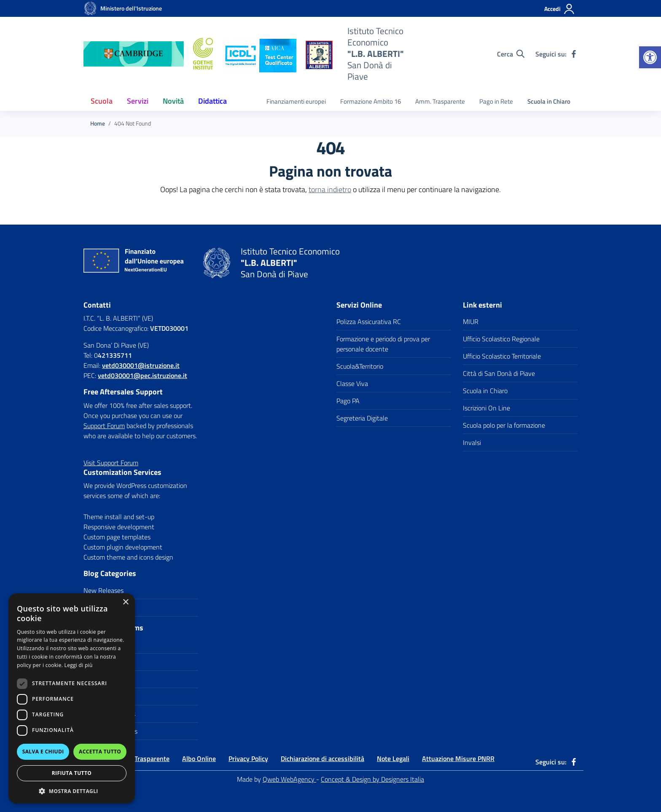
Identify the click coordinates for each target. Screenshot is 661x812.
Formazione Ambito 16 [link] (371, 101)
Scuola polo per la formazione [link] (504, 425)
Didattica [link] (212, 101)
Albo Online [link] (199, 758)
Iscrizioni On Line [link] (486, 408)
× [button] (125, 602)
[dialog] (72, 698)
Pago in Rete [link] (496, 101)
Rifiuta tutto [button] (72, 773)
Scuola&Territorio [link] (360, 366)
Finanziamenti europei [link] (296, 101)
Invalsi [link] (472, 442)
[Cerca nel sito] (511, 54)
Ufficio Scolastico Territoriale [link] (502, 356)
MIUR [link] (471, 322)
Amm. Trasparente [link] (440, 101)
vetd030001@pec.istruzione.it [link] (142, 375)
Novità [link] (173, 101)
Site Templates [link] (104, 697)
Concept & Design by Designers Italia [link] (372, 779)
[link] (650, 57)
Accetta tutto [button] (100, 752)
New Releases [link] (103, 590)
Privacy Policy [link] (248, 758)
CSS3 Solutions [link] (105, 645)
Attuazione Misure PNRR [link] (458, 758)
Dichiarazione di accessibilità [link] (322, 758)
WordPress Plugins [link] (109, 714)
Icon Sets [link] (97, 662)
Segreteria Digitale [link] (362, 418)
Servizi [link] (138, 101)
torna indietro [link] (330, 189)
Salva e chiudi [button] (43, 752)
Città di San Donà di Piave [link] (499, 373)
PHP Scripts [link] (100, 679)
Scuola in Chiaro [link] (549, 101)
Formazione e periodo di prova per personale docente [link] (383, 344)
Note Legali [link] (393, 758)
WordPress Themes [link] (110, 731)
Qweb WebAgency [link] (289, 779)
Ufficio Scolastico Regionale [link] (501, 339)
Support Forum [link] (104, 426)
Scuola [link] (102, 101)
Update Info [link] (100, 608)
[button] (72, 791)
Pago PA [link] (348, 401)
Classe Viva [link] (352, 383)
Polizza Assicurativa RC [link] (369, 322)
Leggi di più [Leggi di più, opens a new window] (79, 665)
